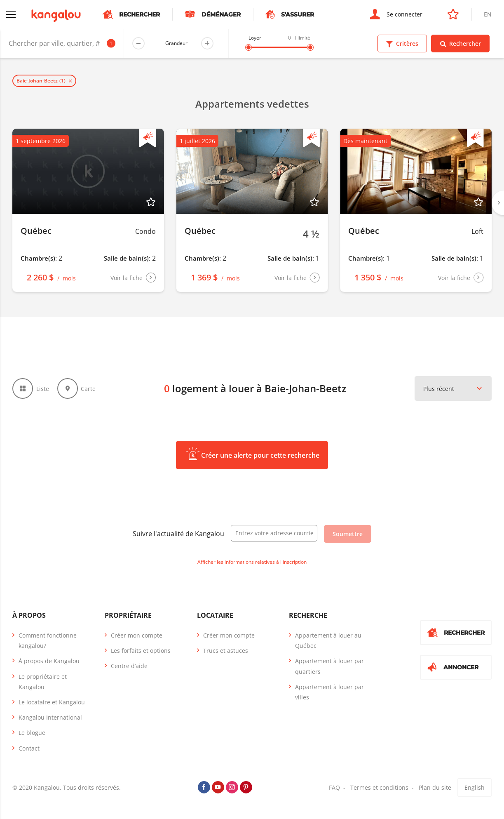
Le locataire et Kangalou (52, 702)
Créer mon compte (137, 635)
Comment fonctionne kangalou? (48, 640)
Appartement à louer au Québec (328, 640)
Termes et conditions (379, 787)
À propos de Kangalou (49, 661)
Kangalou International (50, 717)
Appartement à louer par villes (329, 692)
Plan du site (435, 787)
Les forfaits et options (141, 651)
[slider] (248, 47)
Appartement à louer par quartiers (329, 666)
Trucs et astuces (226, 651)
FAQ (334, 787)
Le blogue (32, 733)
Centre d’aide (129, 666)
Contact (29, 748)
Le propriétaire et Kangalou (43, 682)
